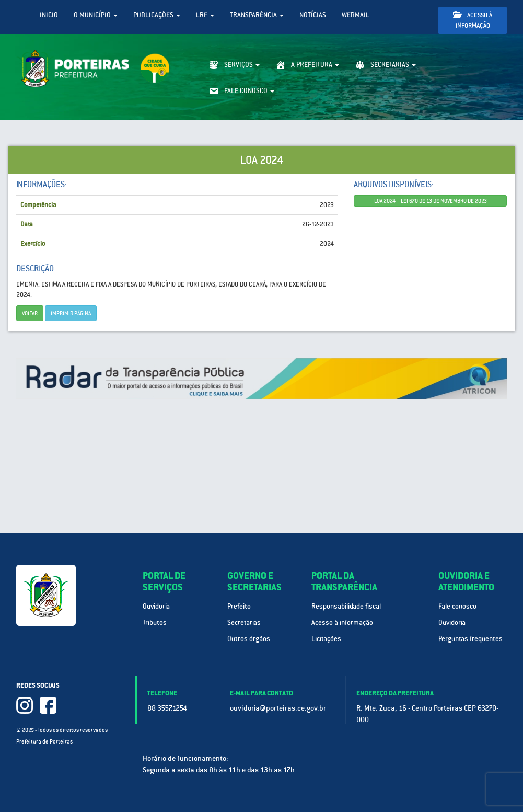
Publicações (157, 15)
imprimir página (71, 313)
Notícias (313, 15)
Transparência (257, 15)
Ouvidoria (156, 606)
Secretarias (244, 622)
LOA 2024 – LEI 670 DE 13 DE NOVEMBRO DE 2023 (431, 201)
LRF (205, 15)
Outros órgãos (249, 639)
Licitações (326, 639)
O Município (96, 15)
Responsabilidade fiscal (346, 606)
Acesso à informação (473, 20)
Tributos (155, 622)
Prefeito (239, 606)
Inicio (49, 15)
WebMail (356, 15)
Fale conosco (457, 606)
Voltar (30, 313)
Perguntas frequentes (470, 639)
